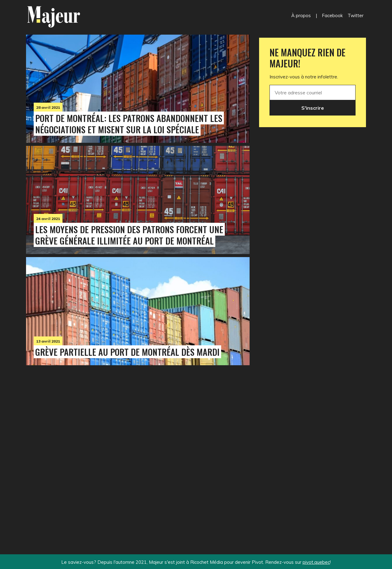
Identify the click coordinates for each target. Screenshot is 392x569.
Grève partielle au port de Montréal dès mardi (127, 352)
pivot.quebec (316, 562)
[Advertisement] (138, 447)
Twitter (356, 15)
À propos (301, 15)
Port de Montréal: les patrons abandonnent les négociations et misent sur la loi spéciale (129, 124)
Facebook (332, 15)
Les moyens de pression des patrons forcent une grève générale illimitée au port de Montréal (129, 235)
